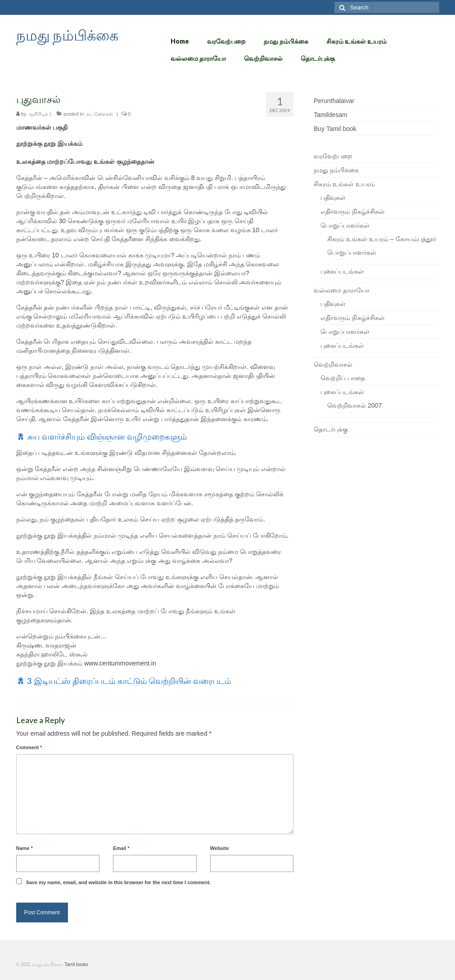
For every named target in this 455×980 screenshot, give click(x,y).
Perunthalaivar (334, 101)
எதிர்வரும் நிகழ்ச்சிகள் (353, 211)
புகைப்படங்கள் (342, 271)
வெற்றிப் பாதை (343, 378)
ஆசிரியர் (38, 114)
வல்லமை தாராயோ (342, 290)
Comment (29, 747)
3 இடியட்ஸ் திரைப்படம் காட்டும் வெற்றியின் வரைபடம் (129, 681)
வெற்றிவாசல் (333, 364)
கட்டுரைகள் (100, 114)
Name (25, 848)
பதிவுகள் (333, 198)
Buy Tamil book (335, 129)
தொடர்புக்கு (331, 429)
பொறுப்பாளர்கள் (345, 225)
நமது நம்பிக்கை (67, 35)
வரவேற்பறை (333, 156)
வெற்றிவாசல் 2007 (354, 405)
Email (121, 848)
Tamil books (76, 964)
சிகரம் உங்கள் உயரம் (344, 184)
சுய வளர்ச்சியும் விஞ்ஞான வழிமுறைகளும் (107, 437)
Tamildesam (331, 115)
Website (220, 848)
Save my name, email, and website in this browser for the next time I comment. (118, 882)
